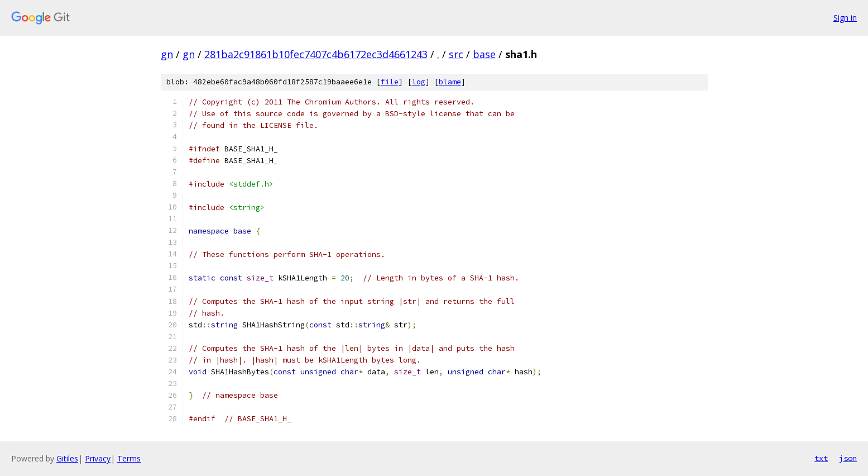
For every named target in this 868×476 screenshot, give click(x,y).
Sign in (845, 18)
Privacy (98, 458)
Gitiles (67, 458)
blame (450, 82)
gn (167, 54)
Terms (129, 458)
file (390, 82)
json (848, 458)
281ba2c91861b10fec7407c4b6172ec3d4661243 (316, 54)
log (419, 82)
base (484, 54)
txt (821, 458)
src (456, 54)
